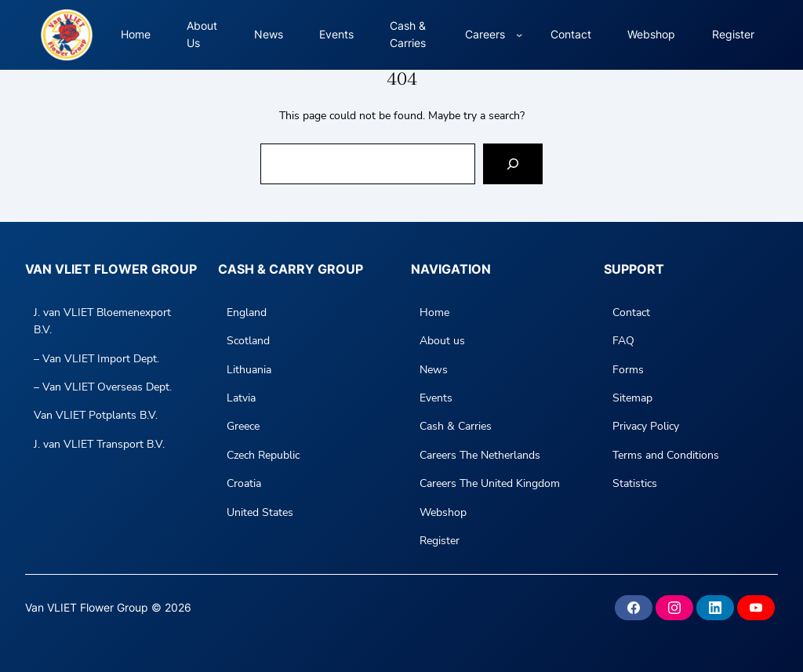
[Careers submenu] (519, 35)
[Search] (513, 164)
